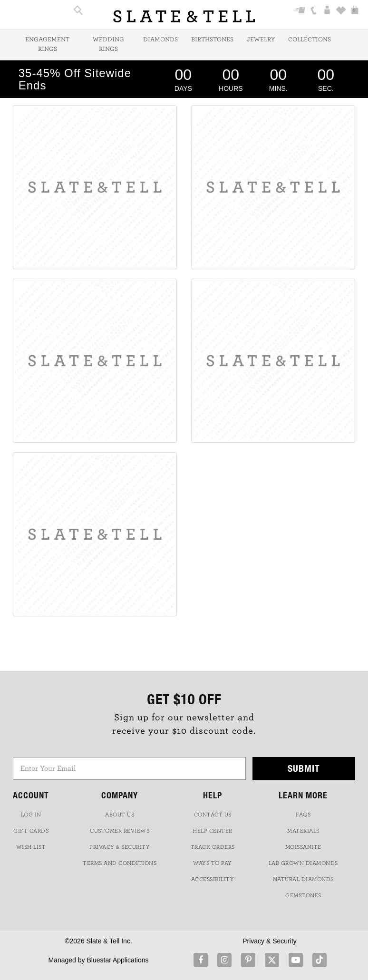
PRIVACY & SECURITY (120, 847)
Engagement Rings (47, 44)
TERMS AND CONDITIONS (120, 863)
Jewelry (261, 40)
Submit (304, 768)
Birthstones (212, 40)
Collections (310, 40)
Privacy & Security (270, 941)
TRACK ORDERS (213, 847)
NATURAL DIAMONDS (303, 879)
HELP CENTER (213, 831)
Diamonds (160, 40)
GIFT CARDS (31, 831)
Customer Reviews (120, 831)
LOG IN (31, 815)
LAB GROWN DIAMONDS (303, 863)
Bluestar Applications (117, 960)
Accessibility (213, 879)
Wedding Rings (108, 44)
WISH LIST (31, 847)
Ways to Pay (213, 863)
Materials (303, 831)
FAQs (303, 815)
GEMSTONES (303, 895)
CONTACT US (213, 815)
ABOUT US (120, 815)
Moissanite (303, 847)
